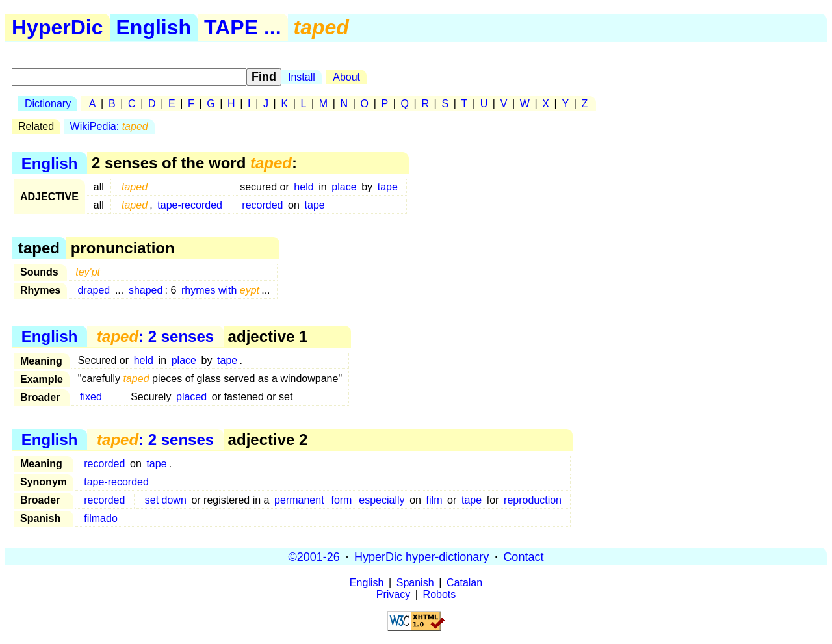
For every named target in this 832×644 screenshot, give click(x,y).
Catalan (464, 583)
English (154, 27)
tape (388, 187)
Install (302, 77)
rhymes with (220, 290)
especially (382, 500)
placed (191, 397)
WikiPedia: (109, 126)
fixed (91, 397)
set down (166, 500)
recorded (262, 205)
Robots (440, 594)
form (341, 500)
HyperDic (58, 27)
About (346, 77)
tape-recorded (190, 205)
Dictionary (48, 104)
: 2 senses (155, 336)
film (435, 500)
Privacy (393, 594)
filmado (101, 518)
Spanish (415, 583)
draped (94, 290)
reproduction (533, 500)
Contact (523, 556)
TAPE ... (243, 27)
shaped (146, 290)
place (344, 187)
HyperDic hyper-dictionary (422, 556)
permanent (299, 500)
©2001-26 (314, 556)
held (304, 187)
